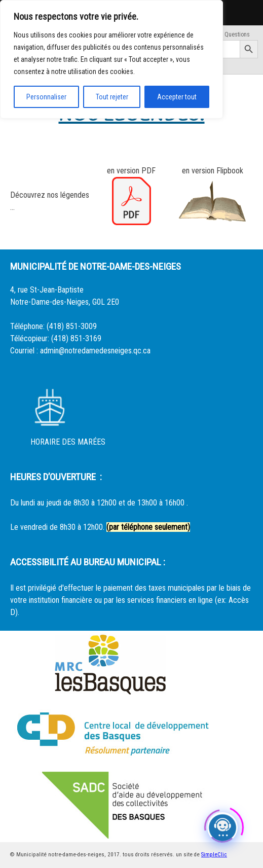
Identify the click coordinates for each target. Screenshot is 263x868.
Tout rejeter (112, 97)
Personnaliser (46, 97)
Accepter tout (177, 97)
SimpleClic (214, 855)
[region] (111, 59)
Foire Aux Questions (225, 34)
